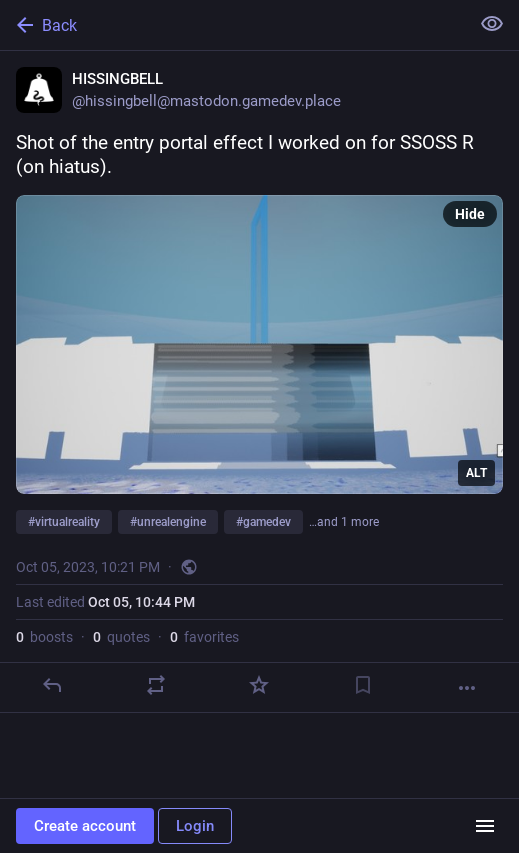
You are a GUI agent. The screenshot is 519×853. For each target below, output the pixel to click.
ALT (476, 473)
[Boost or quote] (156, 685)
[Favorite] (259, 685)
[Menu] (485, 826)
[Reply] (52, 685)
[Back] (232, 25)
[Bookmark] (363, 685)
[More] (467, 688)
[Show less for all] (492, 24)
